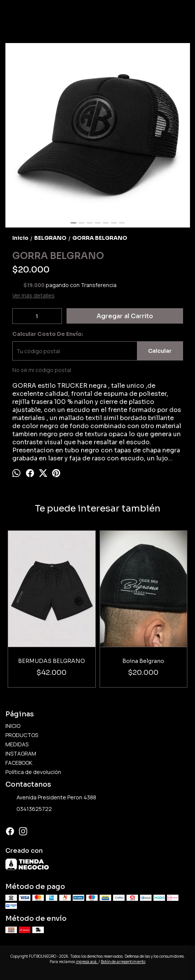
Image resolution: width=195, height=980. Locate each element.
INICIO (13, 726)
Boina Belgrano (143, 661)
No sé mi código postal (42, 370)
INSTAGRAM (21, 753)
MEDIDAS (17, 744)
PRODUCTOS (22, 735)
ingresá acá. (87, 962)
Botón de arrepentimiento (123, 962)
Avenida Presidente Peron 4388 (51, 798)
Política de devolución (33, 772)
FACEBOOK (19, 763)
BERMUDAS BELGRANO (52, 661)
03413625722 (29, 809)
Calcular (160, 351)
